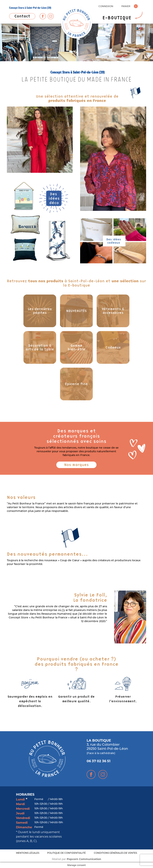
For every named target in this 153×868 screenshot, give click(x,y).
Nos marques (76, 465)
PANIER (126, 6)
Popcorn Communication (84, 859)
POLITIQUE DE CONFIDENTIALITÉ (66, 853)
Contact (22, 16)
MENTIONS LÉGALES (28, 853)
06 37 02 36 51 (99, 761)
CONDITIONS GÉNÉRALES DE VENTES (115, 853)
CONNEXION (106, 6)
